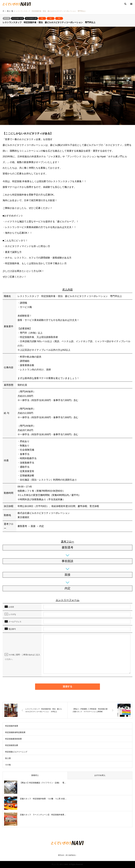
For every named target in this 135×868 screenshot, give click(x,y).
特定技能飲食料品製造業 (15, 732)
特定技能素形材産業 (13, 739)
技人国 (8, 758)
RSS (67, 850)
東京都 (7, 18)
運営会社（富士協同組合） (67, 855)
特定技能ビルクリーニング (16, 752)
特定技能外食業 (18, 18)
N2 (51, 18)
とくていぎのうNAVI (61, 864)
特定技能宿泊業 (31, 18)
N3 (59, 18)
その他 (8, 765)
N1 (42, 18)
